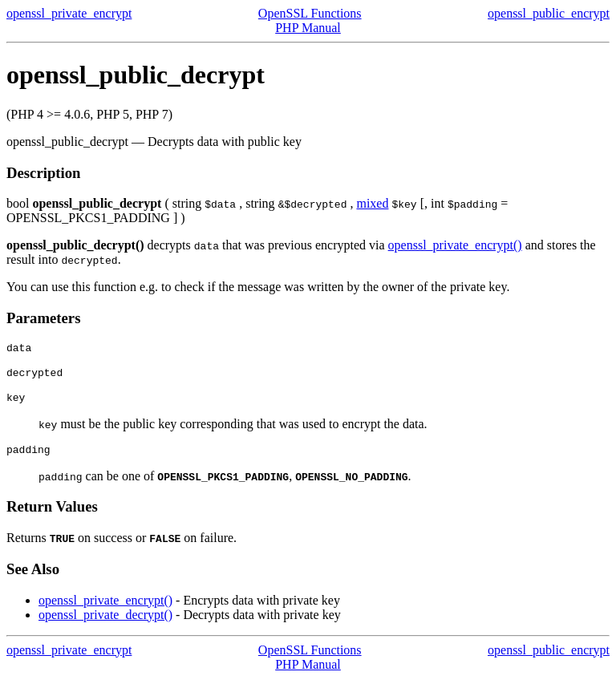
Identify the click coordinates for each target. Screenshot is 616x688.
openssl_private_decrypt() (105, 624)
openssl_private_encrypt (69, 13)
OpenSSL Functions (310, 13)
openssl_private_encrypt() (455, 245)
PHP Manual (308, 28)
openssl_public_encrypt (549, 13)
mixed (372, 203)
